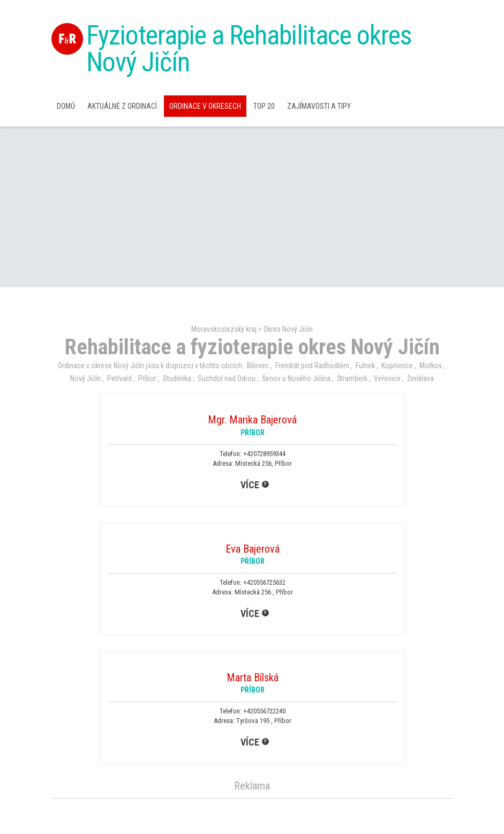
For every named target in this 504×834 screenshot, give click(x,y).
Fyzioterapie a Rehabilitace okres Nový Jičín (249, 49)
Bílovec (258, 366)
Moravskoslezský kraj (224, 329)
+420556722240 (264, 711)
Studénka (177, 378)
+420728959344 (264, 454)
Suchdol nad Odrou (227, 378)
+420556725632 (264, 582)
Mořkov (431, 366)
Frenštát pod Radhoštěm (312, 366)
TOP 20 (264, 106)
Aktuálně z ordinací (122, 106)
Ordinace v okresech (205, 106)
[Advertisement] (252, 207)
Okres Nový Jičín (288, 329)
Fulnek (365, 366)
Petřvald (119, 378)
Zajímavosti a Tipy (319, 106)
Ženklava (420, 378)
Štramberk (352, 378)
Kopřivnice (397, 366)
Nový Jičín (85, 378)
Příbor (147, 378)
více (250, 485)
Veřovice (387, 378)
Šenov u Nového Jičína (296, 378)
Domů (66, 106)
